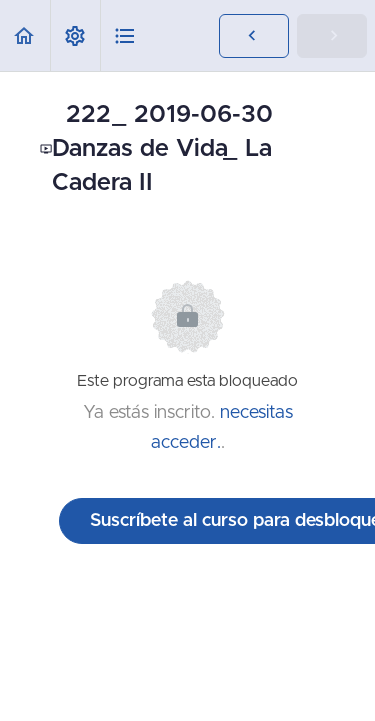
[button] (25, 35)
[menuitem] (75, 35)
